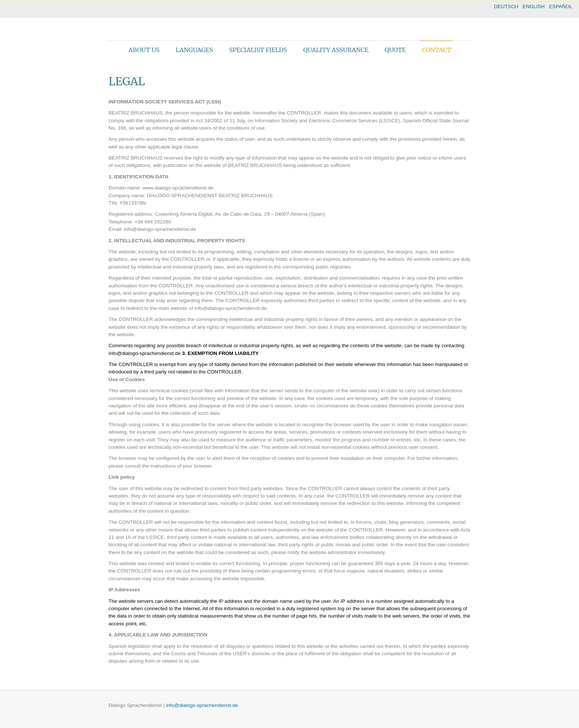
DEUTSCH (506, 6)
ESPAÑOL (561, 6)
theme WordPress (289, 722)
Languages (194, 50)
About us (144, 50)
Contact (437, 50)
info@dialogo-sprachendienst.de (202, 705)
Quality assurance (336, 50)
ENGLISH (534, 6)
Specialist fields (258, 50)
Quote (395, 50)
